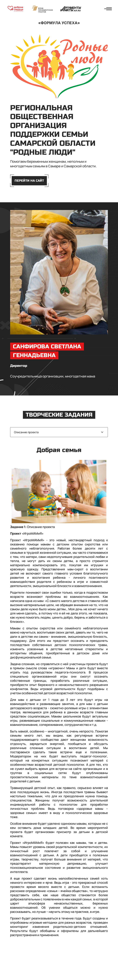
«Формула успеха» (59, 23)
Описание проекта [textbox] (26, 432)
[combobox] (59, 432)
